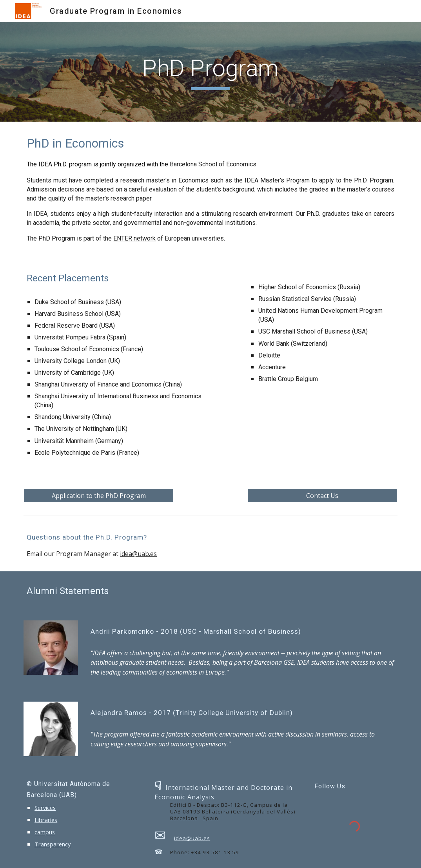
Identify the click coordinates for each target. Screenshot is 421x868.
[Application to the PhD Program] (99, 496)
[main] (210, 72)
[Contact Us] (322, 496)
